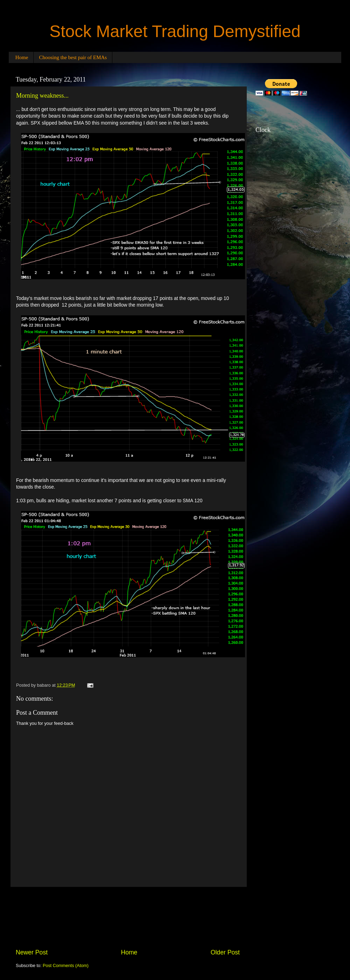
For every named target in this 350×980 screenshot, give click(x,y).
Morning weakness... (42, 96)
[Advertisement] (128, 918)
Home (22, 57)
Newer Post (32, 952)
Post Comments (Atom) (66, 966)
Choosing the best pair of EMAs (73, 57)
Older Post (225, 952)
